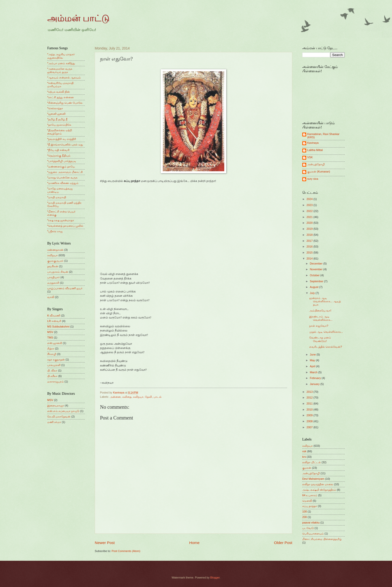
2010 (310, 409)
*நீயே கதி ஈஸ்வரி (58, 150)
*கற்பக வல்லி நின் (58, 92)
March (314, 372)
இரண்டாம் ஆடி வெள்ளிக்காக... (321, 318)
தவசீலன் (53, 266)
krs (304, 457)
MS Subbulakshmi (58, 326)
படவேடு (308, 528)
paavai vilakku (311, 522)
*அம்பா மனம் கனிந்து (61, 63)
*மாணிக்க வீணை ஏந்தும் (63, 183)
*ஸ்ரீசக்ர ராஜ (55, 231)
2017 (310, 241)
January (315, 384)
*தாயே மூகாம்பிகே (59, 125)
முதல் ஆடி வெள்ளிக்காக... (326, 332)
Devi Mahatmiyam (313, 479)
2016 (310, 246)
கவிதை (127, 397)
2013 (310, 392)
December (316, 263)
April (313, 366)
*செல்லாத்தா (55, 108)
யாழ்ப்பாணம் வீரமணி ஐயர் (65, 288)
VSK (310, 157)
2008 (310, 421)
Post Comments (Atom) (126, 551)
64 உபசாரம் (310, 495)
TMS (50, 337)
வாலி (51, 297)
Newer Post (105, 543)
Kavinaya (313, 143)
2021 (310, 217)
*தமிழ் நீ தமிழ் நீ (57, 119)
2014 (310, 258)
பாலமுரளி (54, 365)
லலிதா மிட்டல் (311, 462)
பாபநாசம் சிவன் (58, 272)
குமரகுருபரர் (55, 261)
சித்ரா (51, 348)
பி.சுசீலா (52, 376)
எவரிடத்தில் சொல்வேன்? (326, 347)
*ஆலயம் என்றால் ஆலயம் (64, 77)
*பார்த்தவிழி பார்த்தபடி (62, 161)
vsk (304, 451)
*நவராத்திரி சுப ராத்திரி (62, 139)
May (313, 360)
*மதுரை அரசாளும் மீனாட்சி (65, 172)
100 (304, 511)
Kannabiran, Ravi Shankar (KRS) (323, 136)
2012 (310, 397)
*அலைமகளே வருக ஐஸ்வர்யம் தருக (60, 70)
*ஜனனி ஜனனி (56, 114)
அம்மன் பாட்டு (78, 18)
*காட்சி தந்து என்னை (60, 97)
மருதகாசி (53, 283)
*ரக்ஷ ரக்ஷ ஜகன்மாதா (61, 220)
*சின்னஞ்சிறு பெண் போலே (65, 103)
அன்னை (115, 397)
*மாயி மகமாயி (57, 197)
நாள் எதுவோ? (319, 326)
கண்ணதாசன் (55, 250)
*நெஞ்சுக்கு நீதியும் (59, 155)
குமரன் (307, 468)
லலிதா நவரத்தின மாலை (318, 484)
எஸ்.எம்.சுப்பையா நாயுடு (63, 411)
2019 (310, 229)
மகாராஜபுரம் (55, 381)
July (313, 293)
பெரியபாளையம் (313, 533)
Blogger (215, 577)
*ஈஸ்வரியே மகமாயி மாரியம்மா (60, 85)
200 (304, 517)
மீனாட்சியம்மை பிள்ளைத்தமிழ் (322, 539)
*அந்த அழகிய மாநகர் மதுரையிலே (61, 56)
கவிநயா (138, 397)
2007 (310, 427)
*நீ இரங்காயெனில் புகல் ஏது (65, 144)
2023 (310, 205)
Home (194, 543)
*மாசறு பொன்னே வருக (62, 177)
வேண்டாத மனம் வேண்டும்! (320, 339)
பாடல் (157, 397)
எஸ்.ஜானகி (55, 343)
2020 (310, 223)
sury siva (313, 179)
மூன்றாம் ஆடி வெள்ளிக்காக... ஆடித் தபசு (325, 301)
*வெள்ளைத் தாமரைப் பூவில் (65, 226)
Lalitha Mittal (315, 150)
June (313, 354)
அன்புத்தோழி (316, 164)
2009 (310, 415)
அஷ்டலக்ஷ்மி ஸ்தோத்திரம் (319, 490)
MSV (50, 332)
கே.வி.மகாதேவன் (59, 416)
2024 (310, 199)
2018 (310, 235)
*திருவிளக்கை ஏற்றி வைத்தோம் (59, 132)
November (316, 269)
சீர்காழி (52, 354)
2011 (310, 403)
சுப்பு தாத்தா (310, 506)
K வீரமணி (54, 315)
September (317, 281)
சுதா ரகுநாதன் (56, 359)
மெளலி (307, 501)
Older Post (283, 543)
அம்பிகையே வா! (320, 310)
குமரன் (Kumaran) (319, 171)
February (316, 378)
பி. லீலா (52, 370)
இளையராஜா (56, 405)
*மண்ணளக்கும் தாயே (61, 166)
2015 (310, 252)
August (314, 287)
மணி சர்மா (54, 422)
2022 (310, 211)
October (315, 275)
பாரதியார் (53, 277)
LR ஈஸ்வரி (54, 321)
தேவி (148, 397)
